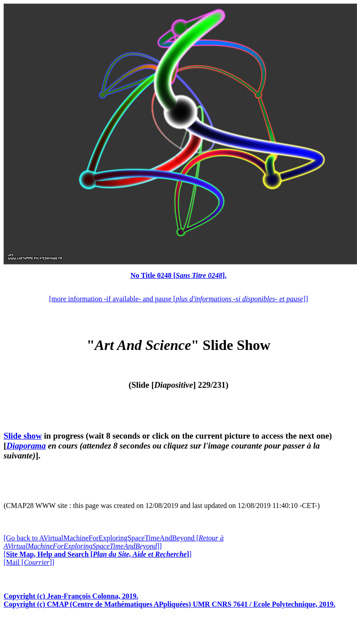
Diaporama (26, 446)
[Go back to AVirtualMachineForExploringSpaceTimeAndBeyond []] (114, 542)
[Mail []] (29, 562)
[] (98, 554)
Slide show (23, 436)
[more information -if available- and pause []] (178, 299)
